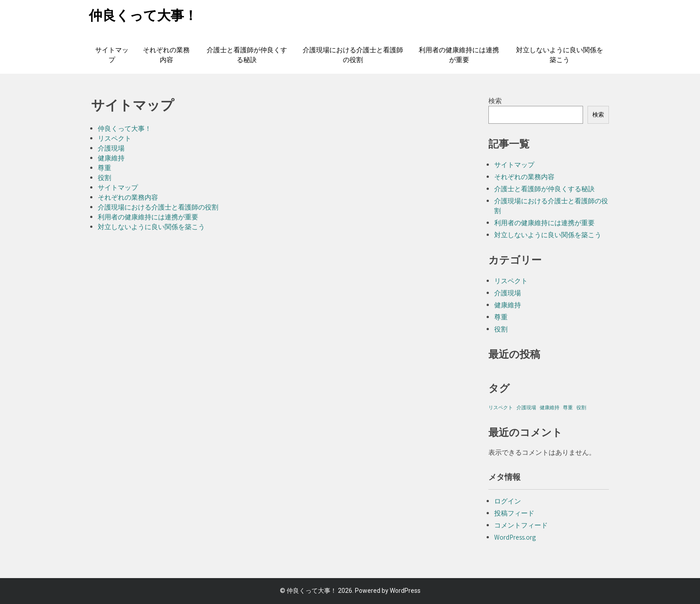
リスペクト (115, 138)
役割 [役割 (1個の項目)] (581, 407)
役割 (104, 178)
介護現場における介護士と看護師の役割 (353, 55)
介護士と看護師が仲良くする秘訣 (247, 55)
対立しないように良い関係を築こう (560, 55)
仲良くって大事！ (143, 15)
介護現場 (111, 148)
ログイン (508, 501)
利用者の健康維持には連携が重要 (459, 55)
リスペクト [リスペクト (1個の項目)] (501, 407)
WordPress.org (515, 537)
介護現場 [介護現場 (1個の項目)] (526, 407)
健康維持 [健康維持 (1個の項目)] (550, 407)
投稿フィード (514, 513)
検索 (495, 101)
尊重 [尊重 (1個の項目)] (568, 407)
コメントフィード (521, 525)
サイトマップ (112, 55)
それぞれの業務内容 (166, 55)
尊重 (104, 168)
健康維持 (111, 158)
